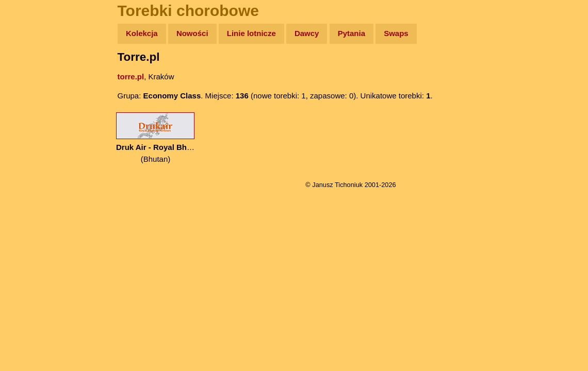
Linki (26, 192)
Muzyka (31, 153)
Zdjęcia (31, 94)
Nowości (192, 33)
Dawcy (307, 33)
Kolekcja (142, 33)
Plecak (30, 173)
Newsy (30, 113)
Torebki (31, 213)
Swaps (396, 33)
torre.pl (131, 77)
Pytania (352, 33)
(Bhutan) (156, 138)
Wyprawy (34, 73)
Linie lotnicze (251, 33)
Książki (31, 133)
